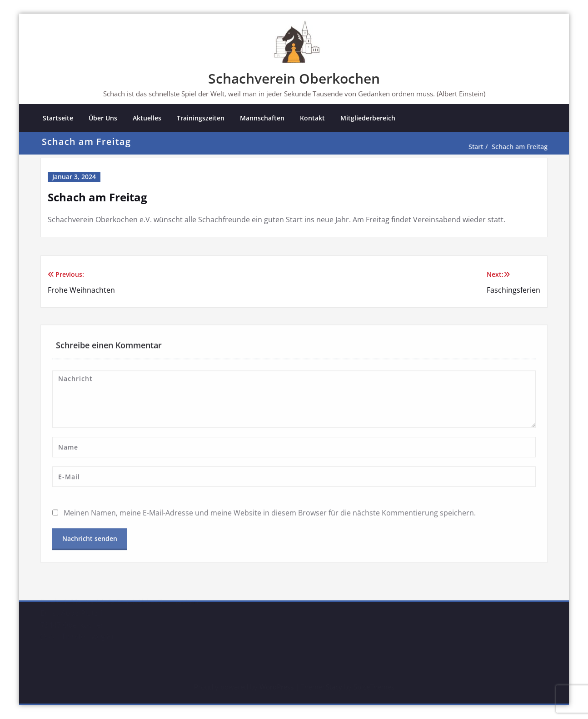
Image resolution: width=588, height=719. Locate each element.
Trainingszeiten (201, 118)
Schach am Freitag (524, 147)
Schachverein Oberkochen (294, 78)
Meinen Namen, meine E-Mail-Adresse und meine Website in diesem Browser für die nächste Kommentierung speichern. (270, 511)
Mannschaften (262, 118)
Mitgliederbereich (368, 118)
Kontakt (312, 118)
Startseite (58, 118)
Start (480, 147)
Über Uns (103, 118)
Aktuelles (147, 118)
